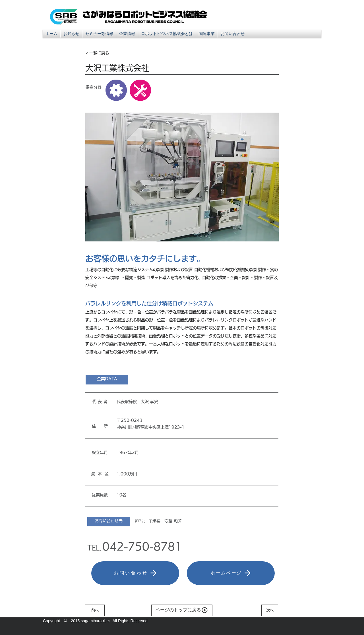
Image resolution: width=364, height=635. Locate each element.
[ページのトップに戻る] (182, 610)
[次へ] (270, 610)
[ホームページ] (231, 573)
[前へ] (95, 610)
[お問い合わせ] (135, 573)
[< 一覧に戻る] (104, 53)
